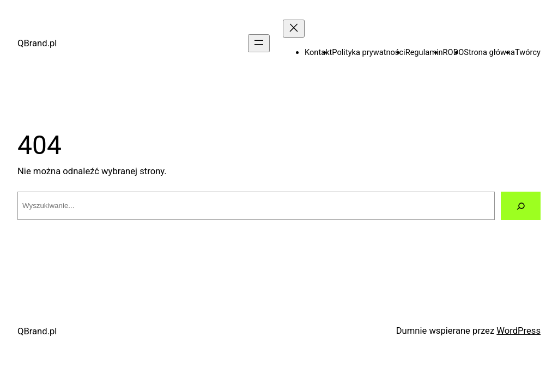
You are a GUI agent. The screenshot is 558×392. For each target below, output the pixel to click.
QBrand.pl (37, 43)
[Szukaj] (521, 206)
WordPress (518, 331)
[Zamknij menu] (294, 29)
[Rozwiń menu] (259, 43)
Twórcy (528, 52)
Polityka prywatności (368, 52)
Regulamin (424, 52)
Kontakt (318, 52)
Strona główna (489, 52)
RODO (454, 52)
